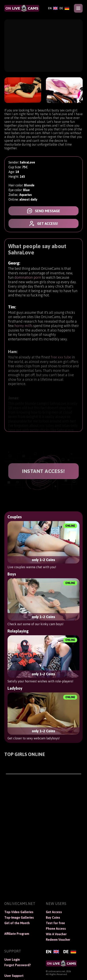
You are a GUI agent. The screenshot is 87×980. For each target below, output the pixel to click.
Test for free (55, 923)
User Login (12, 959)
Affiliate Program (17, 934)
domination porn (28, 278)
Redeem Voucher (58, 940)
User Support (14, 976)
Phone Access (56, 929)
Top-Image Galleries (19, 917)
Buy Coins (53, 917)
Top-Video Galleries (19, 912)
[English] (53, 8)
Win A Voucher (56, 934)
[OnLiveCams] (22, 8)
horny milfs (23, 327)
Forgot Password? (18, 965)
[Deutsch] (64, 8)
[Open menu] (78, 8)
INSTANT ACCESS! (43, 471)
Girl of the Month (17, 923)
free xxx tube (61, 360)
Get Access (54, 912)
